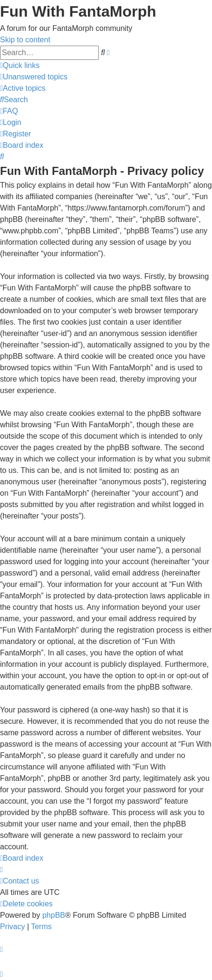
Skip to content (25, 40)
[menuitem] (34, 77)
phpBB (54, 915)
